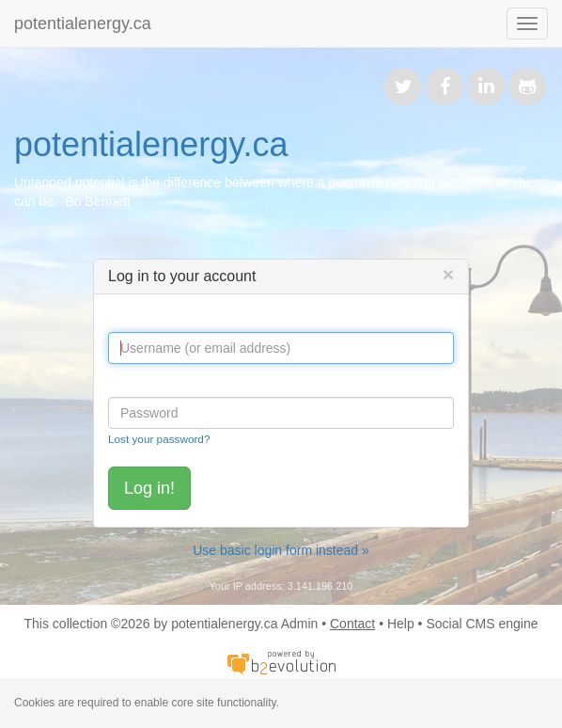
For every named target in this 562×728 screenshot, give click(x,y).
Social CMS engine (482, 624)
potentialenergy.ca (83, 24)
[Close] (448, 274)
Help (401, 624)
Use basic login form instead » (281, 550)
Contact (352, 624)
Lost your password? (159, 439)
